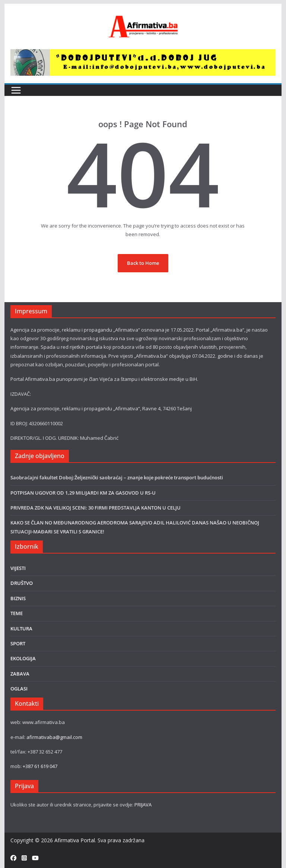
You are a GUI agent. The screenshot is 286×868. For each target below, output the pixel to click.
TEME (17, 613)
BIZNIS (18, 598)
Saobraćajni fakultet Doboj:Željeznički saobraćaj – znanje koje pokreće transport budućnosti (117, 477)
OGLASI (19, 689)
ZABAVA (20, 674)
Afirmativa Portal (75, 840)
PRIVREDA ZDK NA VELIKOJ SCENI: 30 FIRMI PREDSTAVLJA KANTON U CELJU (96, 508)
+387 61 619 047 (40, 766)
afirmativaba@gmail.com (54, 737)
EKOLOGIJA (23, 658)
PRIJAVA (143, 805)
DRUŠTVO (22, 583)
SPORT (18, 643)
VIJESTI (18, 568)
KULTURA (21, 629)
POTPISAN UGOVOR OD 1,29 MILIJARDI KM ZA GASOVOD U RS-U (83, 493)
